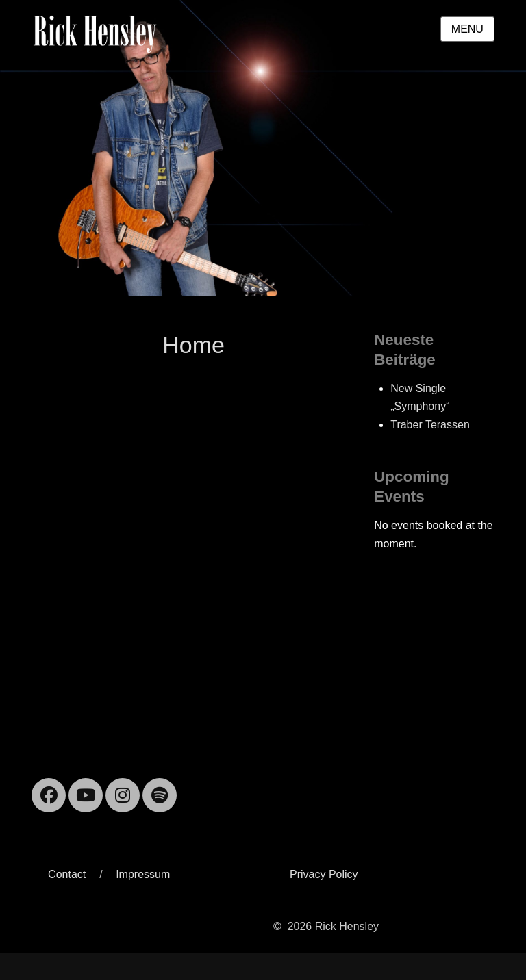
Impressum (143, 874)
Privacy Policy (324, 874)
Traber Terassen (430, 425)
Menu (467, 29)
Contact (67, 874)
